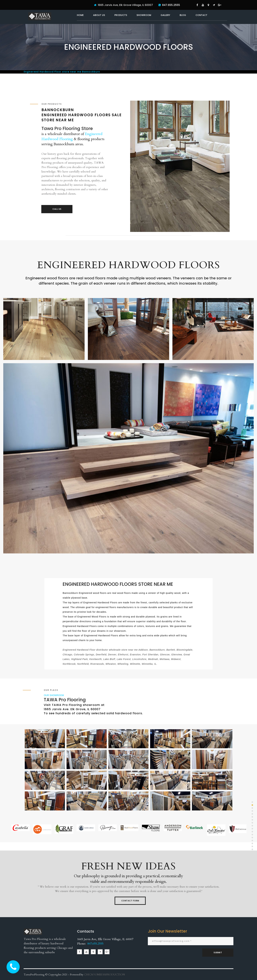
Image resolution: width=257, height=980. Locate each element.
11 (252, 832)
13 (252, 837)
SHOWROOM (144, 15)
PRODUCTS (121, 15)
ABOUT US (99, 15)
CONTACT (201, 15)
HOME (80, 15)
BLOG (183, 15)
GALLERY (165, 15)
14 (252, 840)
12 (252, 835)
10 (252, 829)
